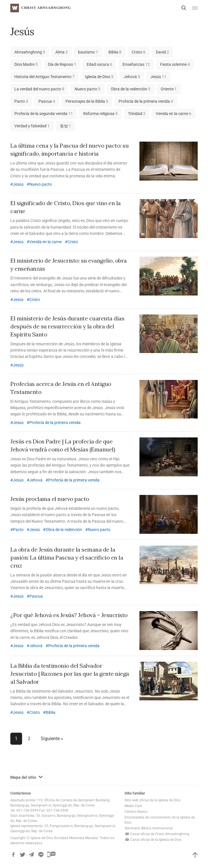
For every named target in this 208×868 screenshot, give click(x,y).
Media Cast (133, 806)
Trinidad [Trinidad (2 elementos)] (137, 114)
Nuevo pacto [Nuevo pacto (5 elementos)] (88, 89)
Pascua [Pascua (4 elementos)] (47, 101)
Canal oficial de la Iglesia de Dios (153, 840)
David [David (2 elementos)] (162, 52)
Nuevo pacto (41, 184)
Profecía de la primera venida (55, 423)
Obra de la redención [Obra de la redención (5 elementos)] (131, 89)
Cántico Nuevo (136, 812)
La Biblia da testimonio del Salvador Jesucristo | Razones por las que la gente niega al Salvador (70, 674)
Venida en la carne (45, 242)
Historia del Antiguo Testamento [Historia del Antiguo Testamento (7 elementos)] (44, 77)
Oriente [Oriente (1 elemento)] (169, 89)
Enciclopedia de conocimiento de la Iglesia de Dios (160, 820)
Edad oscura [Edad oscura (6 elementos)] (99, 64)
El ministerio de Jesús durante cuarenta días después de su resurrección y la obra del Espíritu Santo (67, 326)
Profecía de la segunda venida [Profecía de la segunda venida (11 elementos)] (44, 114)
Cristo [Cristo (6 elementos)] (139, 52)
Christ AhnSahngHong (46, 8)
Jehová (36, 480)
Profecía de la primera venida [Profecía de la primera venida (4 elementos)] (146, 101)
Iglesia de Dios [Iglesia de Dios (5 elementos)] (99, 77)
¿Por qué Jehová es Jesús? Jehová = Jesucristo (69, 615)
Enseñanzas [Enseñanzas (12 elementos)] (136, 64)
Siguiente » (52, 739)
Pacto (18, 530)
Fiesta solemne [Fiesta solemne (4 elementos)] (175, 64)
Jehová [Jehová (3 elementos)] (132, 77)
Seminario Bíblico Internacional (149, 828)
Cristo (73, 242)
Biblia (50, 712)
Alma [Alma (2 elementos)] (62, 52)
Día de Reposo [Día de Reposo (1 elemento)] (62, 64)
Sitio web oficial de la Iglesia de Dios (152, 800)
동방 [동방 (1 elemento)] (66, 126)
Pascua (36, 596)
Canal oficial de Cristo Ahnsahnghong (157, 834)
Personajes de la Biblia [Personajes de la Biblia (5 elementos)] (87, 101)
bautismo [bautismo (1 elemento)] (88, 52)
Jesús (18, 184)
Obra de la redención (64, 530)
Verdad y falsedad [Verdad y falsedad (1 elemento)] (32, 126)
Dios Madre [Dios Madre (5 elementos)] (26, 64)
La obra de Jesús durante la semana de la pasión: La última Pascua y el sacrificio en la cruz (67, 557)
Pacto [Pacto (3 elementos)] (21, 101)
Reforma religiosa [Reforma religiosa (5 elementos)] (100, 114)
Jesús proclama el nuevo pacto (50, 499)
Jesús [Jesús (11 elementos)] (158, 77)
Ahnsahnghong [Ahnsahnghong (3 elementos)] (30, 52)
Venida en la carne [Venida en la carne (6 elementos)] (174, 114)
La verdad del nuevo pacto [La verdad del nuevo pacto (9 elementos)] (39, 89)
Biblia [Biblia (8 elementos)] (115, 52)
